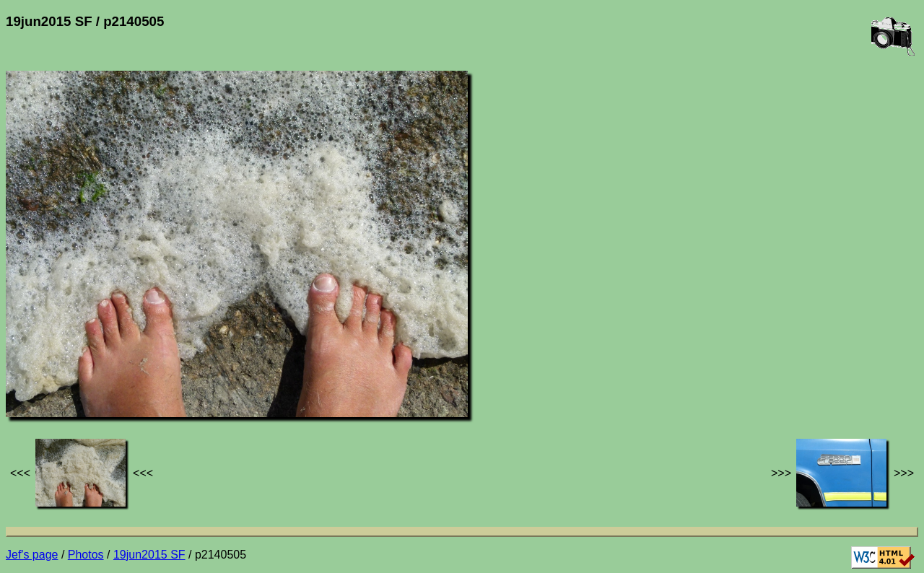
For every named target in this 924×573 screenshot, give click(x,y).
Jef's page (32, 555)
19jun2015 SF (149, 555)
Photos (86, 555)
